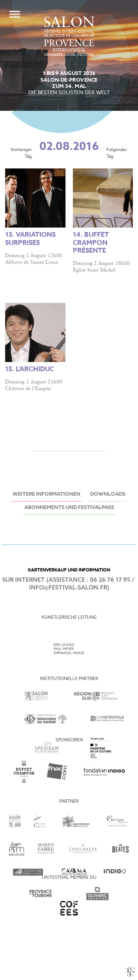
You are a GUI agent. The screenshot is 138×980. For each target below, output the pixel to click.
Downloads (108, 494)
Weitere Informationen (46, 494)
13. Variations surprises (30, 239)
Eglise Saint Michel (94, 270)
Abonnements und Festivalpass (69, 508)
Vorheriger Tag (21, 153)
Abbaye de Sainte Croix (32, 262)
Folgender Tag (117, 153)
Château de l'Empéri (28, 389)
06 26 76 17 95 (110, 580)
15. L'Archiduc (30, 369)
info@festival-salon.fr (68, 588)
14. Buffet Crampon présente (91, 243)
